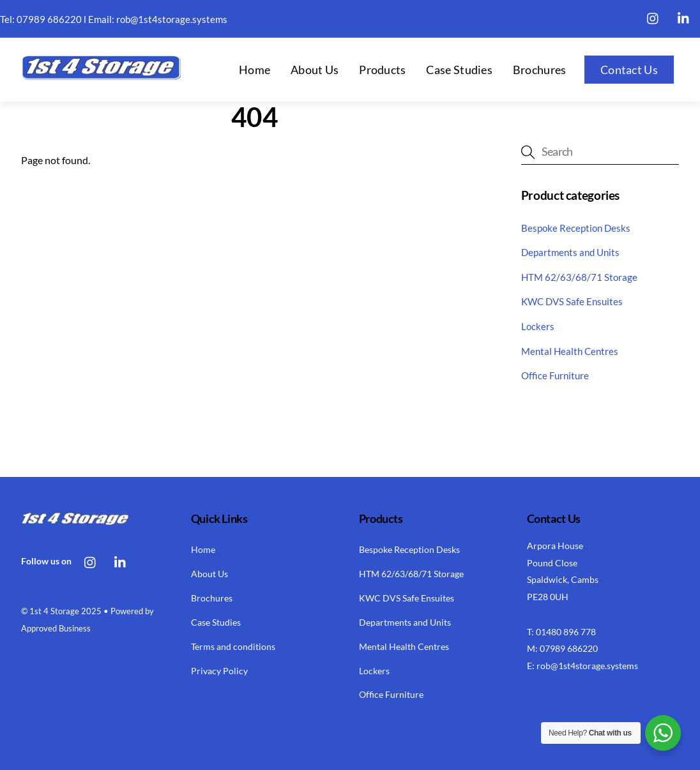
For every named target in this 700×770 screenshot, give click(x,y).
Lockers (538, 326)
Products (382, 70)
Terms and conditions (233, 646)
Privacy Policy (219, 671)
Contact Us (629, 70)
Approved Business (56, 628)
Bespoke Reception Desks (576, 228)
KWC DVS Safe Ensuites (572, 301)
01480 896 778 (566, 632)
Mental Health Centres (570, 351)
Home (255, 70)
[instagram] (653, 16)
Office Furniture (555, 375)
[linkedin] (684, 16)
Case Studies (459, 70)
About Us (315, 70)
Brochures (540, 70)
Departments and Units (570, 252)
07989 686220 (49, 19)
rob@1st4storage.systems (172, 19)
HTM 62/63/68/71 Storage (579, 277)
